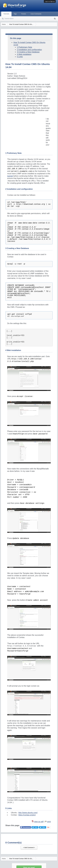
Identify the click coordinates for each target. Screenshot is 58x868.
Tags (15, 14)
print (49, 822)
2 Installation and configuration (29, 50)
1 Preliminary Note (25, 47)
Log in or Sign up (50, 1)
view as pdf (39, 822)
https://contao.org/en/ (27, 815)
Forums (24, 14)
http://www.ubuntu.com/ (28, 813)
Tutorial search (9, 19)
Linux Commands (36, 14)
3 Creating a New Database (28, 52)
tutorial (10, 176)
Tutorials (6, 14)
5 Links (20, 57)
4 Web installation (24, 54)
